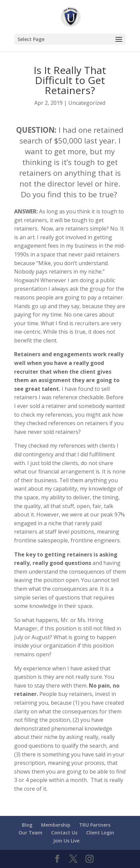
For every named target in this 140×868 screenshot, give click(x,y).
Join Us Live (66, 841)
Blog (27, 825)
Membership (56, 825)
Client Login (100, 833)
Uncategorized (87, 103)
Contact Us (64, 833)
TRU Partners (95, 825)
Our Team (30, 833)
